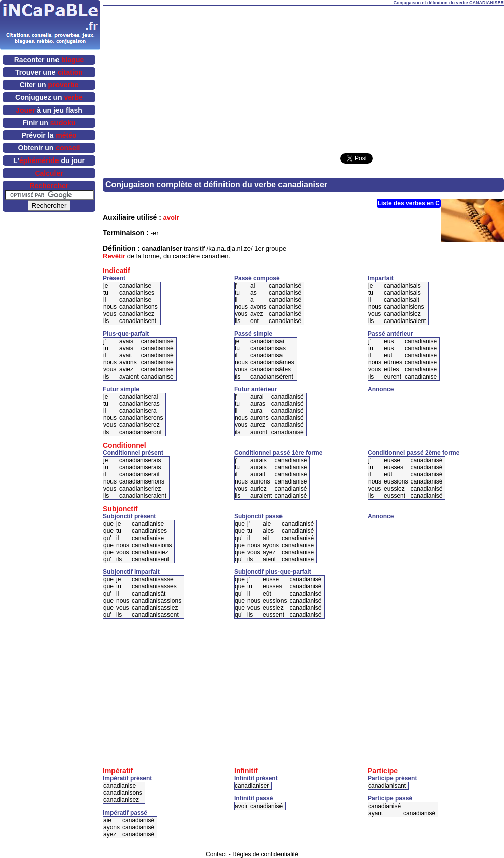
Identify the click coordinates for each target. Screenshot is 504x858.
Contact (216, 854)
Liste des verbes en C (409, 203)
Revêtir (114, 256)
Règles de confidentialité (265, 854)
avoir (171, 217)
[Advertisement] (287, 76)
